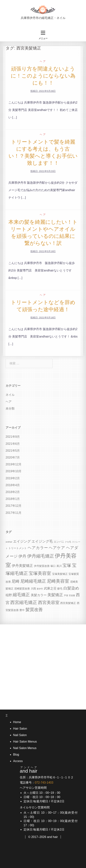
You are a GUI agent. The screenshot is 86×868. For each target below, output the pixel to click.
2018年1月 (13, 499)
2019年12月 (14, 464)
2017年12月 (14, 506)
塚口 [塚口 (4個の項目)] (53, 566)
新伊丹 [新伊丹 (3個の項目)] (40, 589)
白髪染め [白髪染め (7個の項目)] (71, 588)
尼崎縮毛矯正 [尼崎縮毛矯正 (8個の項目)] (33, 581)
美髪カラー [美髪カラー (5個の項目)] (39, 595)
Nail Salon (20, 735)
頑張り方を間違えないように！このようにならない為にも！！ (43, 76)
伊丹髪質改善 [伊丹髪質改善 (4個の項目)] (42, 566)
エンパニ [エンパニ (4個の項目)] (59, 542)
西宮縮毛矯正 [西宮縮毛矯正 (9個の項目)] (24, 602)
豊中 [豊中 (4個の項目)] (22, 610)
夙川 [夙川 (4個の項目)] (59, 566)
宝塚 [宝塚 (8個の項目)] (67, 565)
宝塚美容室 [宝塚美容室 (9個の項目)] (40, 573)
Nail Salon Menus (25, 748)
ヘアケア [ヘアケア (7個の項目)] (57, 548)
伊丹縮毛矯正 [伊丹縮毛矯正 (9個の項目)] (41, 556)
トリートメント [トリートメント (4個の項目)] (18, 548)
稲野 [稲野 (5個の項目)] (9, 595)
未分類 (10, 408)
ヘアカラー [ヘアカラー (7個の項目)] (38, 548)
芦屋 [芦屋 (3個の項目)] (66, 595)
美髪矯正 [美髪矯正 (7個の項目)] (55, 595)
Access (18, 761)
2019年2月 (13, 478)
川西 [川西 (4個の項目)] (33, 589)
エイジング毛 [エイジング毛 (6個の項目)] (42, 541)
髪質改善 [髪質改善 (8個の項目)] (34, 610)
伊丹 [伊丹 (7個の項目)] (22, 556)
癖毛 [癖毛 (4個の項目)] (60, 589)
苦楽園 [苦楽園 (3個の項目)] (72, 595)
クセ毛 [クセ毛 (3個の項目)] (68, 542)
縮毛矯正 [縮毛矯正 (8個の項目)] (21, 595)
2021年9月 (13, 437)
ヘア (43, 61)
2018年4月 (13, 485)
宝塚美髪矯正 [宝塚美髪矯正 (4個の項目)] (60, 574)
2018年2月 (13, 492)
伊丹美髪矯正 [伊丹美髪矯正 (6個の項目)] (22, 566)
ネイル (10, 395)
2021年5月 (13, 451)
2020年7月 (13, 457)
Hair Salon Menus (25, 742)
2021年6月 (13, 444)
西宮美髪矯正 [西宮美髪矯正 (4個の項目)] (68, 603)
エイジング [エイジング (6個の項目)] (22, 541)
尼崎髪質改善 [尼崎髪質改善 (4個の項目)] (22, 589)
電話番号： (37, 783)
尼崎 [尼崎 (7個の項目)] (15, 581)
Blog (16, 755)
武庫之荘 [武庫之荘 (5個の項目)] (50, 588)
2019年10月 (14, 471)
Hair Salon (20, 729)
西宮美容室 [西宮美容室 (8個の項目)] (49, 603)
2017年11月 (14, 513)
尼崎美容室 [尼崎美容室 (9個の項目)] (58, 581)
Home (17, 722)
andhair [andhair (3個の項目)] (9, 542)
